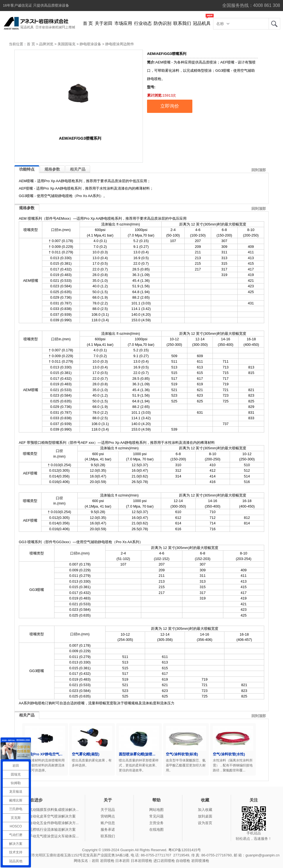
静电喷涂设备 (90, 44)
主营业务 (156, 823)
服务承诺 (108, 829)
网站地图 (156, 810)
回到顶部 (259, 170)
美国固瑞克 (66, 44)
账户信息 (108, 823)
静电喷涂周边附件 (120, 44)
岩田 (274, 24)
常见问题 (156, 816)
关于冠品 (108, 810)
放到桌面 (205, 816)
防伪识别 (163, 23)
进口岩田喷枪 (164, 861)
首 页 (88, 23)
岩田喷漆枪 (200, 861)
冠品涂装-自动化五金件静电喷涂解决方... (46, 823)
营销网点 (108, 816)
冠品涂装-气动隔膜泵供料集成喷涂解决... (46, 810)
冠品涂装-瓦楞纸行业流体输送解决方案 (45, 829)
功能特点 (27, 169)
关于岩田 (104, 23)
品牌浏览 (46, 44)
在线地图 (156, 829)
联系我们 (182, 23)
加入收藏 (205, 810)
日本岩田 (122, 861)
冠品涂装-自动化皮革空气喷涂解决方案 (45, 816)
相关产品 (78, 169)
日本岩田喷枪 (141, 861)
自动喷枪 (183, 861)
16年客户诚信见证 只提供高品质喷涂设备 (36, 5)
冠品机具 (202, 23)
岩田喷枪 (107, 861)
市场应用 (123, 23)
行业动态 (143, 23)
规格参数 (52, 169)
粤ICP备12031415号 (185, 850)
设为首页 (205, 823)
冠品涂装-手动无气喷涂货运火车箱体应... (46, 836)
